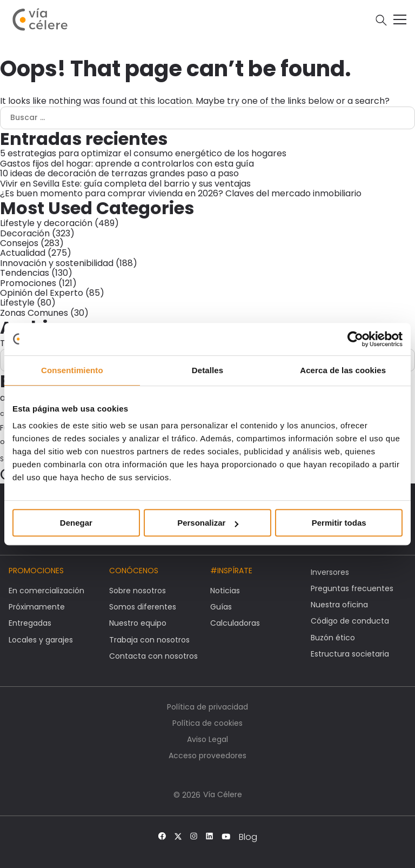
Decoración (25, 233)
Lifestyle (17, 303)
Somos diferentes (143, 607)
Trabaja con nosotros (149, 640)
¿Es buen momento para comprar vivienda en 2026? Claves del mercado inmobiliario (181, 193)
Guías (221, 607)
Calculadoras (235, 623)
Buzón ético (333, 638)
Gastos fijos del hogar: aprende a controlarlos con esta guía (127, 164)
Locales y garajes (41, 640)
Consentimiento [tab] (72, 370)
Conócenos (134, 571)
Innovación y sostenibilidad (57, 263)
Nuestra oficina (339, 605)
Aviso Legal (207, 739)
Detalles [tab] (207, 370)
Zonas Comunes (34, 313)
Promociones (28, 283)
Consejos (19, 243)
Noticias (225, 591)
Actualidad (23, 253)
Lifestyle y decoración (46, 223)
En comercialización (46, 591)
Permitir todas (339, 523)
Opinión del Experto (42, 293)
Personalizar (208, 523)
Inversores (330, 572)
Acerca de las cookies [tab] (343, 370)
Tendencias (25, 273)
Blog (248, 837)
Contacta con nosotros (153, 656)
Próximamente (37, 607)
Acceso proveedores (207, 756)
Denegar (76, 523)
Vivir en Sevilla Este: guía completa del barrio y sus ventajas (125, 184)
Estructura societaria (350, 654)
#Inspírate (231, 571)
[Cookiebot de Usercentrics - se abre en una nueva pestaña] (355, 339)
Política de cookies (207, 723)
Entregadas (30, 623)
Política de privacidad (207, 707)
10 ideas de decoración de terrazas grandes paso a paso (119, 173)
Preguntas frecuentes (352, 588)
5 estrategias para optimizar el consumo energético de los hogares (143, 153)
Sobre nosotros (138, 591)
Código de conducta (350, 621)
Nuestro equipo (138, 623)
